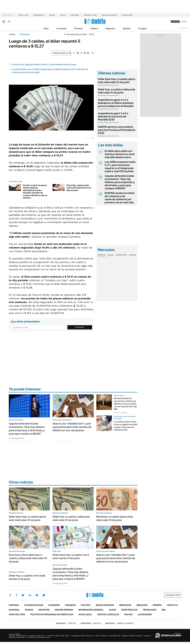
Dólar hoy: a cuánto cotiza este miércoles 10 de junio (117, 91)
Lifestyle (172, 605)
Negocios (110, 28)
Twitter (10, 595)
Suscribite (80, 327)
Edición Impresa (64, 610)
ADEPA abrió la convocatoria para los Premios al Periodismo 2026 (117, 130)
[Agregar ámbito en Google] (61, 53)
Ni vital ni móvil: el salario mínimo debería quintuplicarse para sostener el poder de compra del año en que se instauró (35, 192)
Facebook (16, 595)
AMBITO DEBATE (120, 623)
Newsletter (184, 28)
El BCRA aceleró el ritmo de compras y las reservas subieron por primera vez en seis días (120, 198)
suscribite (175, 21)
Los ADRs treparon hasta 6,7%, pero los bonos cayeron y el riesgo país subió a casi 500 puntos (120, 167)
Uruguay (142, 28)
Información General (91, 610)
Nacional (14, 610)
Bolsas (111, 255)
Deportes (44, 610)
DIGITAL (66, 623)
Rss (164, 610)
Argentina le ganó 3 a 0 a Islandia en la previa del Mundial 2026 (113, 116)
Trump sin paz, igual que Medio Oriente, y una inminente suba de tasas (44, 64)
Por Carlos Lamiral (120, 413)
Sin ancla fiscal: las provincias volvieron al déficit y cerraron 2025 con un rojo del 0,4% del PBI (125, 404)
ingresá (184, 21)
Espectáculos (129, 610)
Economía (62, 28)
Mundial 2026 (127, 15)
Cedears (132, 255)
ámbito (12, 34)
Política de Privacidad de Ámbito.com (52, 614)
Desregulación (39, 15)
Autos (112, 610)
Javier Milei (75, 15)
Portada (14, 605)
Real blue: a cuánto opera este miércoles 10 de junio (115, 518)
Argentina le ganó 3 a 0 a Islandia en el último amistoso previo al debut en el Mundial (116, 103)
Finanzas (78, 28)
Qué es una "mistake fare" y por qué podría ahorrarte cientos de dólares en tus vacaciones (72, 427)
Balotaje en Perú (90, 15)
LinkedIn (30, 595)
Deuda (63, 15)
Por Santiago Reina (16, 438)
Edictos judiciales (108, 614)
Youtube (37, 595)
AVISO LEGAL (85, 614)
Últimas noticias (34, 605)
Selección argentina (109, 15)
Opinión (127, 28)
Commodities (121, 255)
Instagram (23, 595)
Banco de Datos (105, 605)
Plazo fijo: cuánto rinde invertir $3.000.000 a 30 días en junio (79, 188)
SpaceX (52, 15)
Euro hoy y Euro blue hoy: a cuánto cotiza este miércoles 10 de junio (28, 558)
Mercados (125, 605)
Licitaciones (145, 614)
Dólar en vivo (23, 15)
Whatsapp (44, 595)
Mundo (29, 610)
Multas (128, 614)
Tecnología (150, 610)
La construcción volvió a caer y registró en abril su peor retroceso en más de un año (126, 426)
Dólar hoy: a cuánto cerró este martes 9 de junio (27, 577)
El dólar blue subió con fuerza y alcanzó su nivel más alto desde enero (120, 154)
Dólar (46, 28)
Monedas (102, 255)
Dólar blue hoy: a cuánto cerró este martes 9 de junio (71, 557)
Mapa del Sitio (17, 614)
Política (94, 28)
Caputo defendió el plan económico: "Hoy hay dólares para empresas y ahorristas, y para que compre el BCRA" (120, 182)
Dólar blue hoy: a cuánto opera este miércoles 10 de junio (117, 81)
